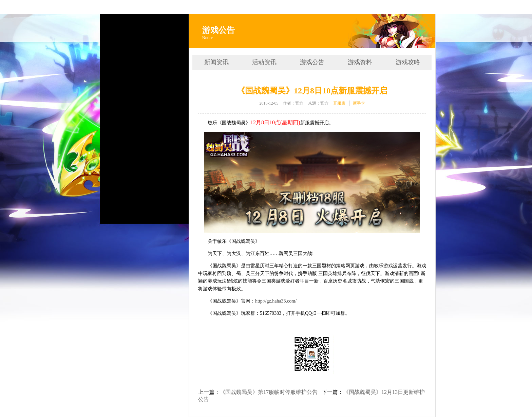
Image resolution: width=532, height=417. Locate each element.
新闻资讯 (216, 62)
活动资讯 (264, 62)
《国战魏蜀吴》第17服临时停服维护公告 (269, 392)
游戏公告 (312, 62)
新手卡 (359, 103)
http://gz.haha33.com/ (276, 301)
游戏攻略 (408, 62)
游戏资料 (360, 62)
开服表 (339, 103)
